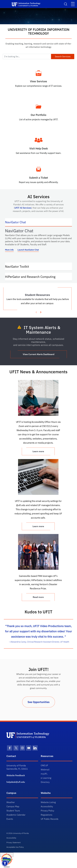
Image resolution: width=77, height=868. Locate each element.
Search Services (63, 56)
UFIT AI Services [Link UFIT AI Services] (23, 208)
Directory (45, 782)
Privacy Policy (47, 811)
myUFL (44, 774)
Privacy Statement (14, 842)
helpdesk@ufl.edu (16, 782)
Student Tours (13, 811)
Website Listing (48, 802)
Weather (11, 802)
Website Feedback (16, 775)
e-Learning (46, 778)
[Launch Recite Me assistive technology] (5, 863)
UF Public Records (50, 819)
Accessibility (47, 806)
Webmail (45, 770)
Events (10, 819)
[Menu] (73, 4)
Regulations (47, 815)
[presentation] (41, 312)
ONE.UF (44, 765)
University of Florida (21, 833)
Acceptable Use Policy (15, 847)
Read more (38, 597)
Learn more (38, 526)
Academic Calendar (16, 815)
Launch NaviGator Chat (28, 250)
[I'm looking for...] (27, 57)
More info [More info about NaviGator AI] (9, 250)
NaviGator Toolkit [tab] (19, 266)
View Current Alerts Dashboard (39, 354)
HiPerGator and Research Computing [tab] (32, 276)
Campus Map (13, 806)
